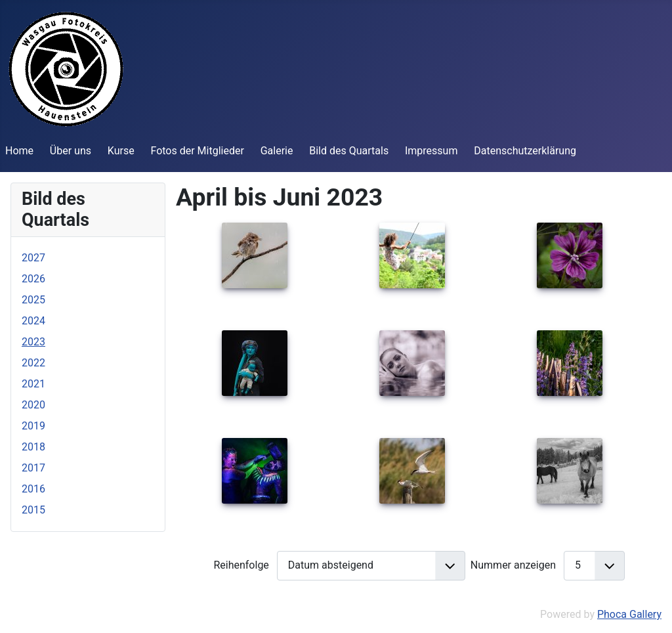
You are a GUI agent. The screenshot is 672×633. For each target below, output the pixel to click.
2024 (33, 321)
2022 (33, 363)
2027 (33, 258)
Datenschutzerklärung (525, 151)
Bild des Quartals (349, 151)
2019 (33, 426)
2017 (33, 468)
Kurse (121, 151)
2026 (33, 279)
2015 (33, 510)
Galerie (277, 151)
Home (19, 151)
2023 (33, 342)
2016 (33, 489)
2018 (33, 447)
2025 (33, 300)
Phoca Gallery (629, 614)
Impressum (431, 151)
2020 (33, 405)
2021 (33, 384)
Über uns (71, 151)
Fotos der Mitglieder (197, 151)
